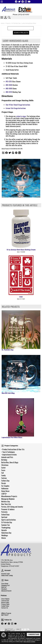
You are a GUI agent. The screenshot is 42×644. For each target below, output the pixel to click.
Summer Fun (5, 525)
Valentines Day (6, 533)
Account (2, 570)
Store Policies (5, 599)
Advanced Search (6, 591)
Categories (2, 17)
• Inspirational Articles (9, 455)
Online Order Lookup (7, 575)
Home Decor (5, 491)
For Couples (5, 486)
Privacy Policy (5, 604)
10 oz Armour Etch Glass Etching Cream (21, 250)
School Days (5, 514)
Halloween (5, 488)
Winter (4, 538)
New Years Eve (6, 504)
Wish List (4, 587)
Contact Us (5, 608)
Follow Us (2, 620)
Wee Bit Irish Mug (8, 393)
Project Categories (2, 446)
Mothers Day (6, 501)
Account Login (5, 574)
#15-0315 (9, 81)
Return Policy (5, 602)
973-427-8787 (14, 566)
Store (2, 580)
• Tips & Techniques (8, 452)
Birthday (4, 460)
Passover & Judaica (8, 509)
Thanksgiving (6, 528)
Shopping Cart (6, 585)
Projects (8, 23)
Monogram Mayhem (8, 499)
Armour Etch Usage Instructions (16, 108)
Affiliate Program (6, 613)
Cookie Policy (5, 606)
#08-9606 (9, 85)
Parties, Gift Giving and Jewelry (12, 507)
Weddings (5, 535)
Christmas (5, 465)
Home (3, 23)
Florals (4, 483)
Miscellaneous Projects (9, 496)
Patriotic (4, 512)
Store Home (5, 584)
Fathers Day (5, 481)
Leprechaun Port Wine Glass (12, 437)
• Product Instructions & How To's (13, 449)
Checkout (4, 589)
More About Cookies (29, 642)
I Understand (34, 634)
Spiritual (4, 517)
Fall (2, 473)
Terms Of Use (5, 601)
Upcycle (4, 530)
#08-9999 (9, 89)
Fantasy (4, 478)
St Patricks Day (7, 522)
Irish (21, 297)
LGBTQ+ (4, 494)
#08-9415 (9, 92)
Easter (3, 468)
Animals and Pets (7, 457)
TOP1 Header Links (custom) (2, 2)
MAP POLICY (5, 615)
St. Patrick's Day (8, 350)
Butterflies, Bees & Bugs (10, 462)
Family (3, 475)
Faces (3, 470)
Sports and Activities (9, 520)
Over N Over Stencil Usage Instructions (18, 105)
